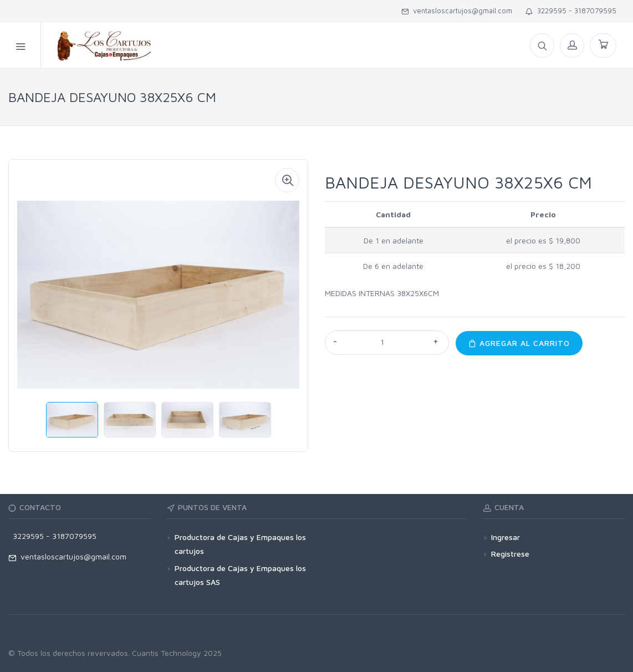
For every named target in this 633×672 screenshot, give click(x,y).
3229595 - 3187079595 (571, 11)
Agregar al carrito (519, 343)
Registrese (510, 554)
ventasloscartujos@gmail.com (457, 11)
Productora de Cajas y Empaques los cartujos (240, 544)
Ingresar (506, 537)
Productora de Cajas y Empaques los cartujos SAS (240, 575)
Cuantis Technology (167, 653)
